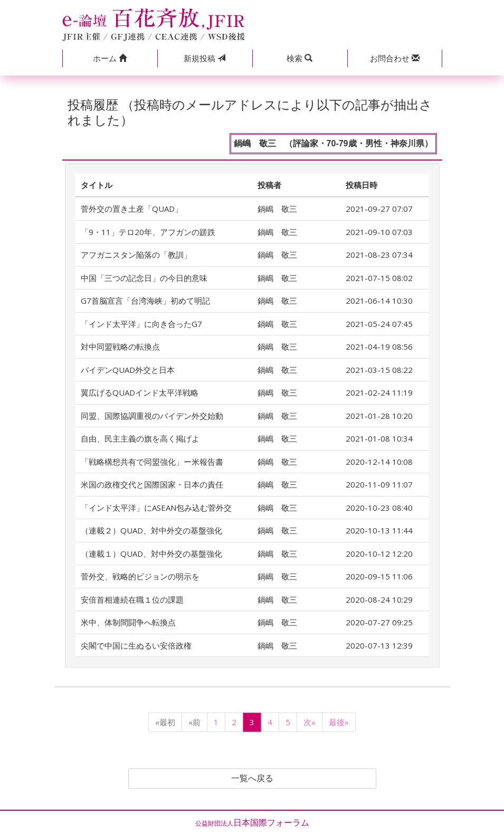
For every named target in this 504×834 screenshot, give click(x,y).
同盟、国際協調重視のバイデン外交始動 (152, 416)
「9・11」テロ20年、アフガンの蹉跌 (148, 232)
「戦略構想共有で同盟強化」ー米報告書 (152, 462)
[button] (110, 58)
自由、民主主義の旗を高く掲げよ (140, 438)
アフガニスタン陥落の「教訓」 (136, 255)
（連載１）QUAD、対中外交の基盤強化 (151, 554)
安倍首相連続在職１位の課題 (132, 599)
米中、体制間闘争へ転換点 (128, 622)
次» (310, 722)
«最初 (165, 722)
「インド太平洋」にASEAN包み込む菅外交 (156, 508)
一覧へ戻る (252, 779)
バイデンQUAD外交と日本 (128, 370)
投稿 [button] (205, 58)
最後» (339, 722)
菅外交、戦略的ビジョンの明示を (140, 576)
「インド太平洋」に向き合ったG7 (141, 324)
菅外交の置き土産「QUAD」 (132, 209)
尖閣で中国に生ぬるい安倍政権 (136, 645)
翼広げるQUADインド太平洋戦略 (140, 392)
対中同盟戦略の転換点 (120, 346)
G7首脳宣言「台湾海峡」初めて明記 (145, 301)
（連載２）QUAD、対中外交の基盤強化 (151, 530)
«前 (194, 722)
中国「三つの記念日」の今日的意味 (144, 278)
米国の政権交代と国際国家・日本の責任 (152, 484)
